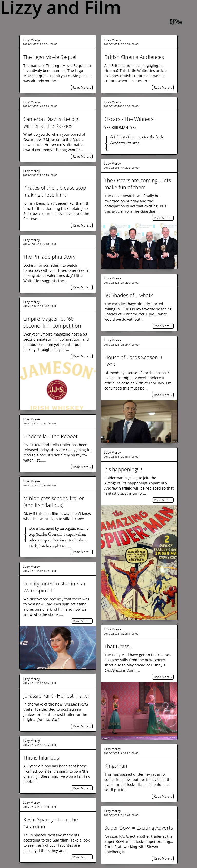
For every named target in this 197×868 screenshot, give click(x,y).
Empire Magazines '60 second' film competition (52, 322)
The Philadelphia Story (49, 257)
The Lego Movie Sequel (50, 57)
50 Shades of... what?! (129, 295)
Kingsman (116, 766)
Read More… (82, 88)
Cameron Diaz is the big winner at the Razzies (51, 122)
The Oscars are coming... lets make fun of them (138, 184)
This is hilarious (41, 758)
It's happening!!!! (123, 469)
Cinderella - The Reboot (51, 436)
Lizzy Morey (31, 40)
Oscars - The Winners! (130, 119)
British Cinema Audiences (134, 57)
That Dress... (119, 646)
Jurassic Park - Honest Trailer (57, 696)
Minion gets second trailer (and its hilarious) (54, 502)
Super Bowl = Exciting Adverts (139, 828)
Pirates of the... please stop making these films (55, 191)
